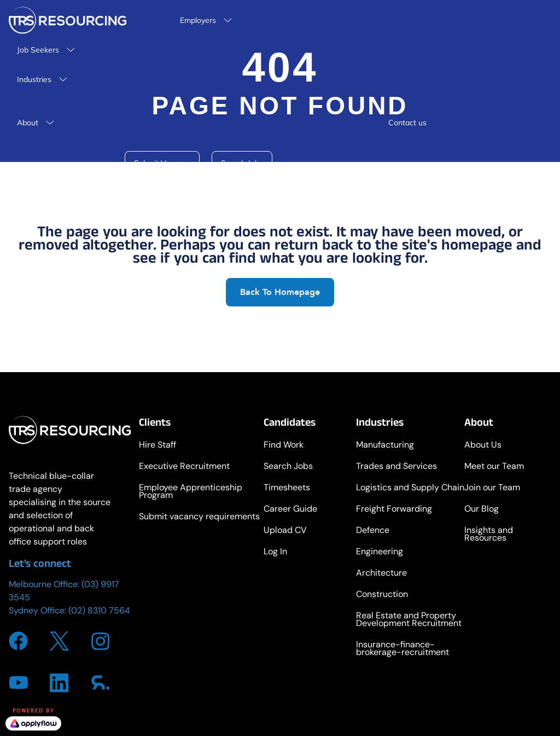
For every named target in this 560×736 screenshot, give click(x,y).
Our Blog (482, 510)
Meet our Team (494, 467)
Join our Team (492, 488)
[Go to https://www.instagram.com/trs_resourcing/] (100, 641)
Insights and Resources (489, 535)
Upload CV (285, 531)
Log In (275, 552)
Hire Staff (157, 446)
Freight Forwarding (394, 510)
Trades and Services (396, 467)
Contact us (407, 123)
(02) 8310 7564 (99, 610)
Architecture (381, 574)
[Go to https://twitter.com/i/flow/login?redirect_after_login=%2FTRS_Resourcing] (59, 641)
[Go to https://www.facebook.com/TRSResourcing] (18, 641)
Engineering (380, 552)
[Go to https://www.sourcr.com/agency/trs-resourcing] (100, 682)
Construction (382, 595)
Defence (373, 531)
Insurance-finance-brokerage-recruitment (402, 649)
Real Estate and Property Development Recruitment (409, 620)
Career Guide (290, 510)
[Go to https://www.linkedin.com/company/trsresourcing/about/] (59, 683)
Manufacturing (385, 446)
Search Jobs (288, 467)
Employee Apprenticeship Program (191, 492)
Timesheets (287, 488)
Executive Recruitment (184, 467)
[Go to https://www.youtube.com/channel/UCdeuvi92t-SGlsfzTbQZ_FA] (18, 682)
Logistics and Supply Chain (410, 488)
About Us (483, 446)
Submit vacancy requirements (199, 517)
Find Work (284, 446)
